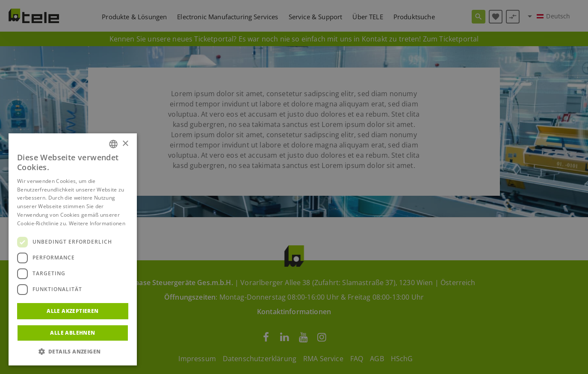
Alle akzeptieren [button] (72, 311)
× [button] (125, 144)
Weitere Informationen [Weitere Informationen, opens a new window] (97, 223)
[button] (73, 352)
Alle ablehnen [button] (72, 333)
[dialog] (294, 187)
